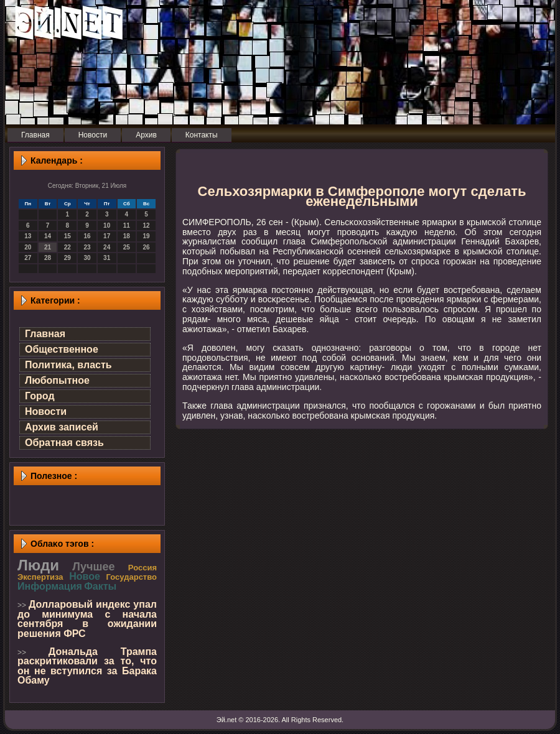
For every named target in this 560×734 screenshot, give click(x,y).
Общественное (62, 349)
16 (87, 236)
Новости (46, 411)
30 (87, 258)
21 (48, 247)
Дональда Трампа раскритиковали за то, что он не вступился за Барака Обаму (87, 666)
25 (127, 247)
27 (28, 258)
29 (68, 258)
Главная (45, 334)
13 (28, 236)
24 (107, 247)
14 (48, 236)
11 (127, 225)
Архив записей (62, 427)
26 (147, 247)
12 (147, 225)
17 (107, 236)
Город (40, 396)
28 (48, 258)
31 (107, 258)
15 (68, 236)
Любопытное (57, 380)
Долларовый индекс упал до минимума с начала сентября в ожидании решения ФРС (87, 619)
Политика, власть (68, 365)
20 (28, 247)
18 (127, 236)
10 (107, 225)
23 (87, 247)
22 (68, 247)
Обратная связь (64, 443)
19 (147, 236)
